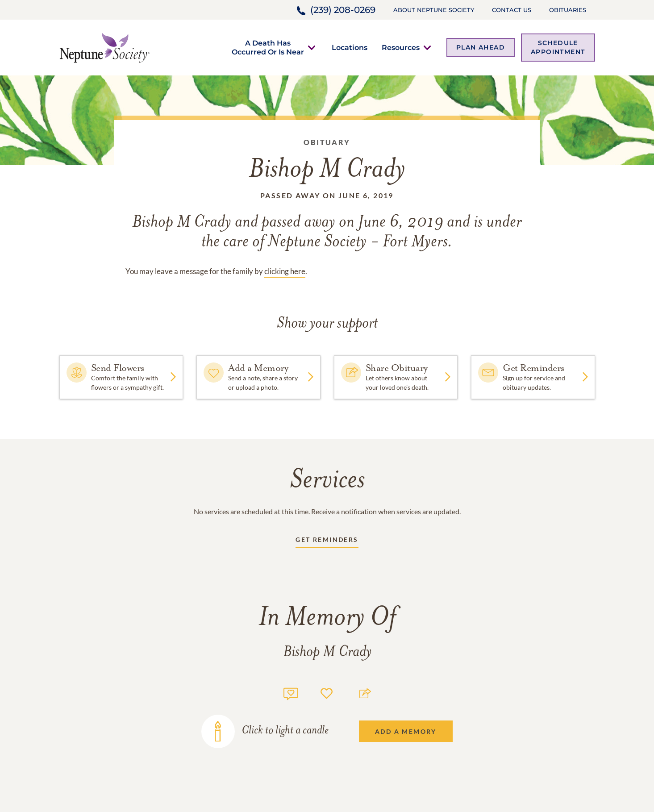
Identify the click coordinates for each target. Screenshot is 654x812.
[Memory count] (291, 693)
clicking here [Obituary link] (285, 271)
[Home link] (104, 47)
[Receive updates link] (327, 541)
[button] (268, 47)
